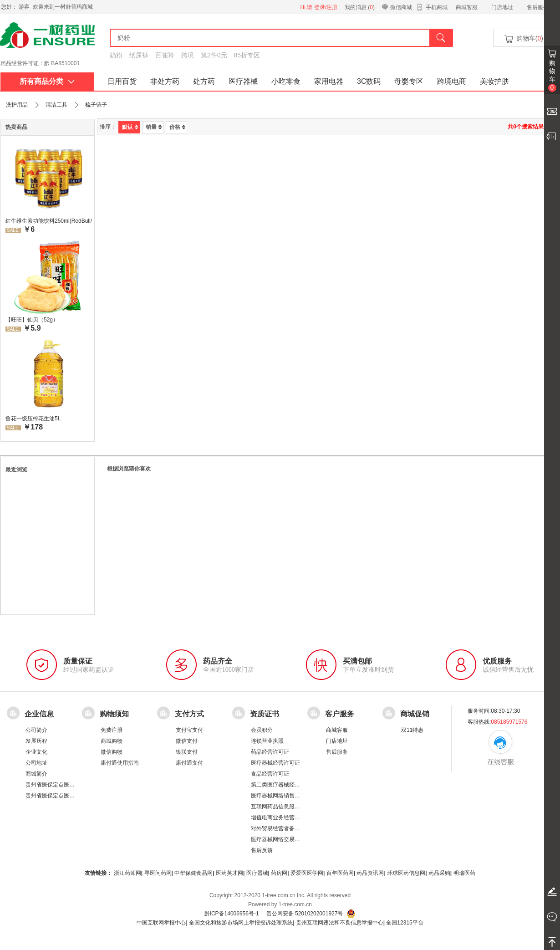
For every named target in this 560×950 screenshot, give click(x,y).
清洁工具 (56, 105)
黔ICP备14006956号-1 (232, 914)
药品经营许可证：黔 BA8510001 (40, 63)
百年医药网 (340, 873)
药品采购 (439, 873)
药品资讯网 (370, 873)
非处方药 (165, 81)
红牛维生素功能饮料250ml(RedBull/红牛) (49, 221)
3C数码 (369, 81)
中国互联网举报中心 (161, 923)
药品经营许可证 (270, 752)
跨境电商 (452, 81)
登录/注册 (326, 7)
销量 (154, 127)
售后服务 (538, 7)
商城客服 (467, 7)
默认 (130, 127)
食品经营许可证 (270, 774)
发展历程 (36, 741)
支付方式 (189, 714)
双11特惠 (412, 730)
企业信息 (39, 714)
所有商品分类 (47, 81)
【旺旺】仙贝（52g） (32, 320)
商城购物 (112, 741)
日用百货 (122, 81)
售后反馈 (262, 850)
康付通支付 (189, 763)
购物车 (552, 76)
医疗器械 (243, 81)
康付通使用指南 (120, 763)
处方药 (204, 81)
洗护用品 (17, 105)
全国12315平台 (405, 923)
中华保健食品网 (193, 873)
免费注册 (112, 730)
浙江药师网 (127, 873)
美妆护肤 (494, 81)
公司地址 (36, 763)
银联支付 (187, 752)
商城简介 (36, 774)
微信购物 (112, 752)
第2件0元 (214, 55)
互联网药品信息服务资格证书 (286, 807)
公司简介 (36, 730)
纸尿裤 (139, 55)
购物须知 (114, 714)
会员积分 (262, 730)
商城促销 (415, 714)
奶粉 (116, 55)
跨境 (188, 55)
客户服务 (340, 714)
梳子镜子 (96, 105)
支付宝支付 (189, 730)
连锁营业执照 (267, 741)
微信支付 (187, 741)
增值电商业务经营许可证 (281, 817)
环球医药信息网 (406, 873)
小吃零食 (286, 81)
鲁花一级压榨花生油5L (33, 419)
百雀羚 (165, 55)
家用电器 (329, 81)
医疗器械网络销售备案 (278, 796)
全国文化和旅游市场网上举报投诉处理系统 (241, 923)
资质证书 (265, 714)
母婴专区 (409, 81)
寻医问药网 (158, 873)
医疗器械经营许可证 (275, 763)
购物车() (523, 39)
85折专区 (247, 55)
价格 (177, 127)
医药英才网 (229, 873)
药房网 (279, 873)
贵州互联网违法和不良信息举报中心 (340, 923)
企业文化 (36, 752)
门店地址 (502, 7)
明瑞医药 (464, 873)
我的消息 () (360, 7)
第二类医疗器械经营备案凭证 (286, 785)
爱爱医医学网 (307, 873)
